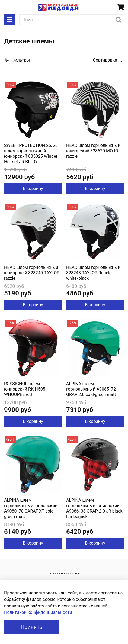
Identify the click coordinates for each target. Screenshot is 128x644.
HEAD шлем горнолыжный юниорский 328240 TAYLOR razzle (32, 273)
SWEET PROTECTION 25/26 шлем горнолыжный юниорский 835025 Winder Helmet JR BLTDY (31, 154)
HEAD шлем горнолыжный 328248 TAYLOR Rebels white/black (93, 273)
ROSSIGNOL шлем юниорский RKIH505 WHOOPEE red (25, 389)
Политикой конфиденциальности (38, 612)
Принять (31, 627)
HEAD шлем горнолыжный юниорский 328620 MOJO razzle (93, 151)
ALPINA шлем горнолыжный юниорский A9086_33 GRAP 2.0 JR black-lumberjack (95, 508)
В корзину (33, 189)
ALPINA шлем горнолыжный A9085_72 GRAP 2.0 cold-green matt (91, 389)
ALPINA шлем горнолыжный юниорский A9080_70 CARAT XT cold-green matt (31, 508)
